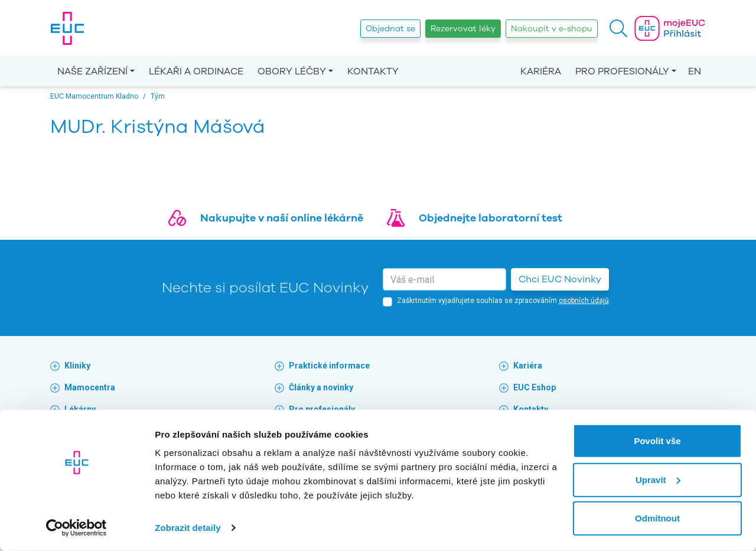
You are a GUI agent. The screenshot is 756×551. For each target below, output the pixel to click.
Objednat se (390, 29)
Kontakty (373, 71)
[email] (444, 279)
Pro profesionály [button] (622, 71)
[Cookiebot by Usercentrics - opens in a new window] (76, 528)
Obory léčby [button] (292, 71)
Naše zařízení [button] (92, 71)
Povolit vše (657, 441)
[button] (618, 28)
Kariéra (541, 71)
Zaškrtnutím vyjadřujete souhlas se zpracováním (503, 301)
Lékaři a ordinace (196, 71)
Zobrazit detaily (188, 528)
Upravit (658, 479)
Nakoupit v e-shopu (552, 29)
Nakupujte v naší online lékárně (282, 218)
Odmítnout (657, 518)
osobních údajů (584, 301)
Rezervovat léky (463, 29)
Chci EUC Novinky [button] (560, 279)
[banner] (67, 28)
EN (695, 71)
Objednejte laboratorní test (491, 218)
